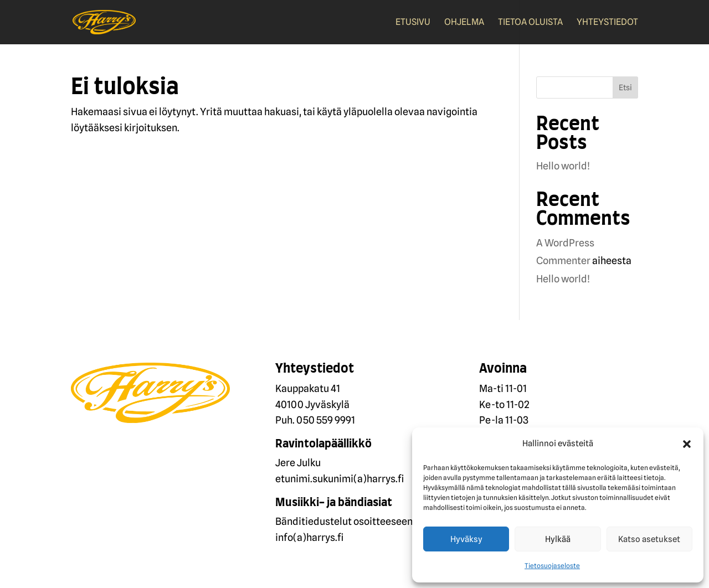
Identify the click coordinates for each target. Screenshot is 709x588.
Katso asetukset (649, 539)
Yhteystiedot (607, 23)
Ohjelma (464, 23)
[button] (687, 444)
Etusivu (413, 23)
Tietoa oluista (530, 23)
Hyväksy (466, 539)
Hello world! (563, 166)
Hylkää (558, 539)
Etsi (625, 87)
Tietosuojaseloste (552, 566)
